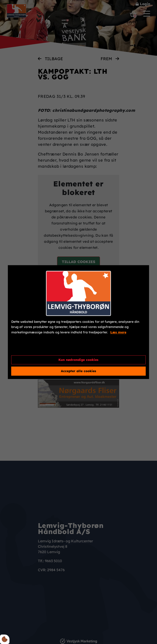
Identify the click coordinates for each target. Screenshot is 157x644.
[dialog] (78, 322)
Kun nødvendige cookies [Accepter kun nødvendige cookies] (78, 360)
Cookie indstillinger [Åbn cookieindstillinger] (28, 348)
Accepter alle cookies (78, 371)
